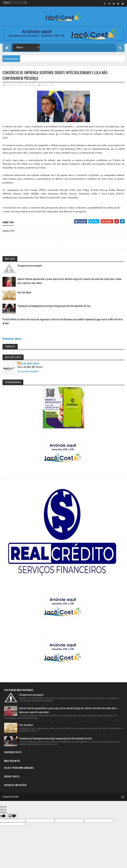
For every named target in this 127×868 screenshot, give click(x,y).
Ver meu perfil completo (28, 371)
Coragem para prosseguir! (30, 265)
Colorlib (15, 797)
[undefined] (12, 816)
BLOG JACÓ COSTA (30, 363)
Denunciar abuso (12, 338)
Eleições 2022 (48, 85)
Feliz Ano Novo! (24, 292)
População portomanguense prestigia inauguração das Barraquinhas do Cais (54, 306)
